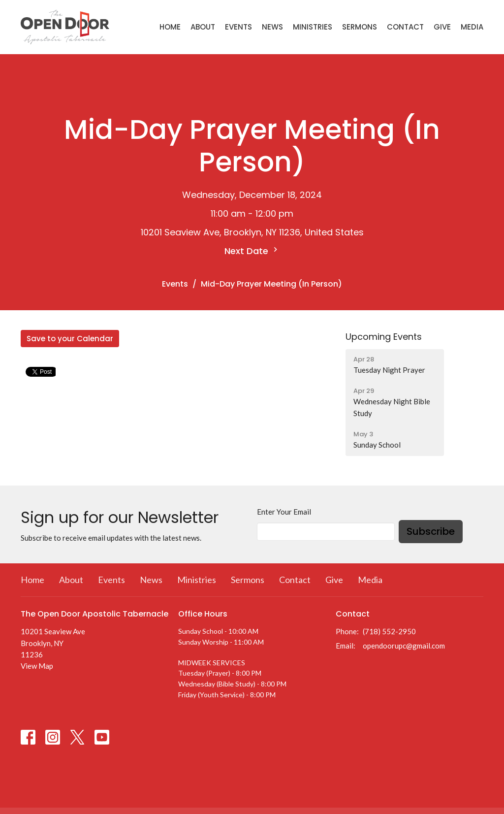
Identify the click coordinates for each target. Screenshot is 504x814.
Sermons (360, 27)
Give (442, 27)
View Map (37, 666)
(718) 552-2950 (389, 631)
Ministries (313, 27)
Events (238, 27)
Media (472, 27)
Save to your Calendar (70, 339)
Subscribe (431, 531)
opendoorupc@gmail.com (404, 646)
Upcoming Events (384, 337)
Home (170, 27)
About (203, 27)
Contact (405, 27)
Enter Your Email (284, 512)
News (272, 27)
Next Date (252, 251)
